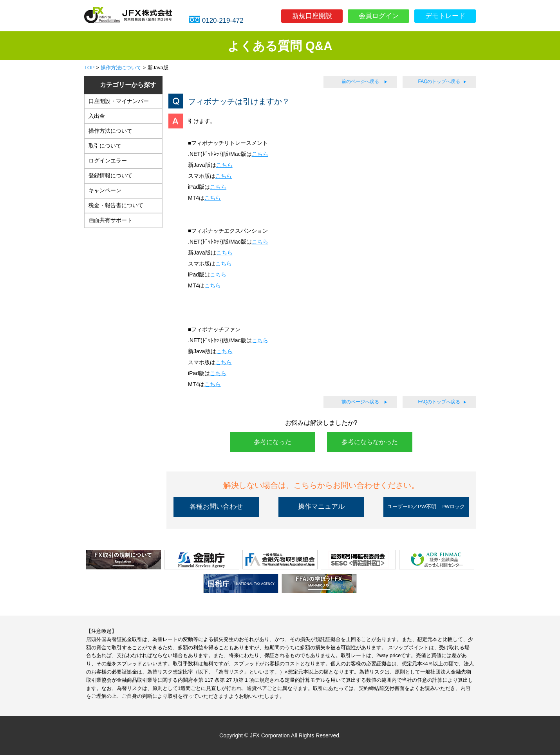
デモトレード (445, 16)
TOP (89, 68)
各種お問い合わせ (216, 507)
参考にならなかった (370, 442)
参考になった (273, 442)
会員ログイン (379, 16)
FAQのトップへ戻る (439, 81)
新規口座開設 (312, 16)
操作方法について (121, 68)
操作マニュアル (321, 507)
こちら (260, 154)
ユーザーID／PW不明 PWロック (426, 507)
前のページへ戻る (360, 81)
